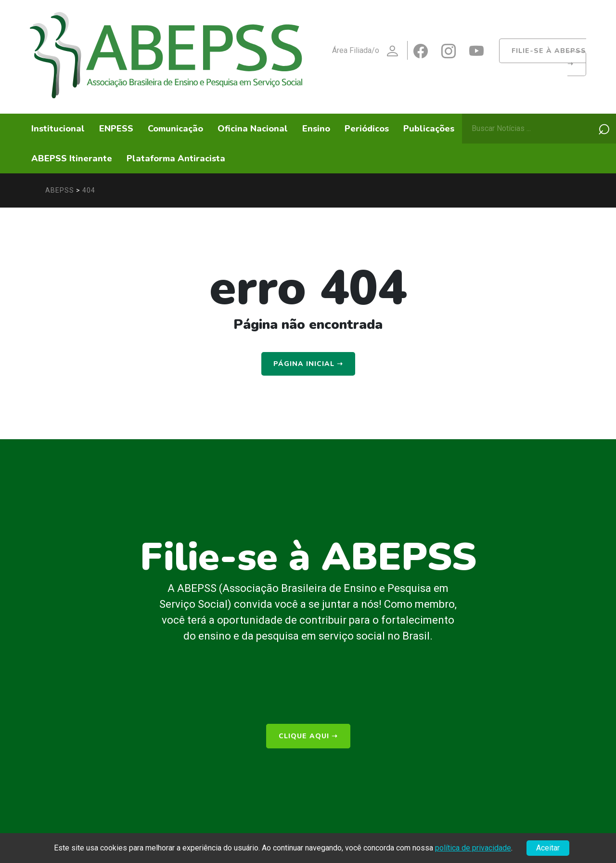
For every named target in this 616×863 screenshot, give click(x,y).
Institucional (58, 129)
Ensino (316, 129)
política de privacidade (473, 848)
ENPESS (116, 129)
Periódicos (367, 129)
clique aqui (308, 736)
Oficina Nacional (253, 129)
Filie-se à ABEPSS (549, 57)
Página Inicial (308, 364)
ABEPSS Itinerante (72, 158)
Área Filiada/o (370, 51)
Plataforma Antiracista (176, 158)
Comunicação (175, 129)
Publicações (429, 129)
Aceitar (548, 848)
